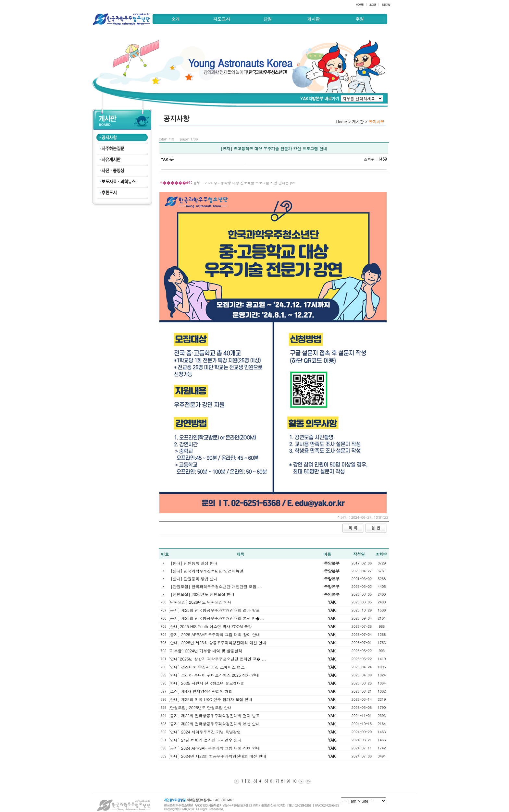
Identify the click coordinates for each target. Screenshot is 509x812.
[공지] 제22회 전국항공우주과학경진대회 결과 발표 (214, 715)
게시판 (313, 19)
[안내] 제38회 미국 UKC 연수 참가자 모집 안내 (210, 699)
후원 (360, 19)
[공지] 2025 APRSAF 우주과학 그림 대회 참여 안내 (214, 634)
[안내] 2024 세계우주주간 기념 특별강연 (205, 732)
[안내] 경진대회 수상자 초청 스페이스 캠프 (206, 667)
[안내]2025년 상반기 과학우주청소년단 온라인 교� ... (217, 659)
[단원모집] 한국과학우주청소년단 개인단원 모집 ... (217, 586)
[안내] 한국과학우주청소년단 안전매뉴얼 (207, 571)
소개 (176, 19)
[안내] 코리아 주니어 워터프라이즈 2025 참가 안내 (214, 675)
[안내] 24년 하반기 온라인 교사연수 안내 (205, 740)
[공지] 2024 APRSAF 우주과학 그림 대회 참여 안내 (214, 748)
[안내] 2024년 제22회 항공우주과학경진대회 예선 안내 (217, 756)
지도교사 (222, 19)
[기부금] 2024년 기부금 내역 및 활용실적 (205, 651)
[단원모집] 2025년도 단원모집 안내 (200, 707)
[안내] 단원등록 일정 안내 (194, 563)
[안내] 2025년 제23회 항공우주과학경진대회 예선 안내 (217, 642)
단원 (267, 19)
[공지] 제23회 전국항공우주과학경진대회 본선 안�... (216, 618)
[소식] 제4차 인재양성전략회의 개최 (200, 691)
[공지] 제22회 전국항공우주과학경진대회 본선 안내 (214, 724)
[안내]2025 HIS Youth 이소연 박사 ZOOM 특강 (210, 626)
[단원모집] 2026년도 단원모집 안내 (203, 594)
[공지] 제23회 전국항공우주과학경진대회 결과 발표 (214, 610)
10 (294, 781)
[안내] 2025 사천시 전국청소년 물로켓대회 (206, 683)
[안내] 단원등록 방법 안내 (194, 579)
